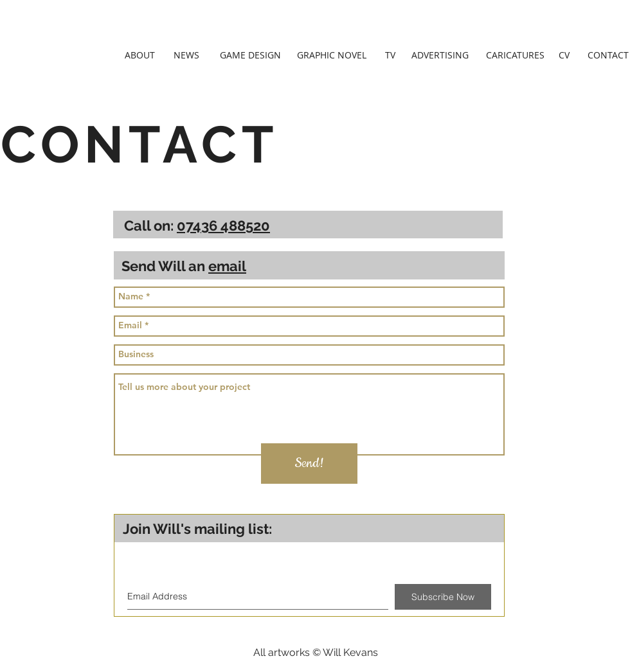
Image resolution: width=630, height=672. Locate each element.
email (227, 266)
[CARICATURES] (515, 55)
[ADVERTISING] (440, 55)
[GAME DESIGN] (250, 55)
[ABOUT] (140, 55)
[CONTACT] (608, 55)
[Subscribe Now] (443, 597)
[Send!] (309, 464)
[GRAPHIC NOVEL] (332, 55)
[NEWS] (186, 55)
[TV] (390, 55)
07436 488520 (223, 225)
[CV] (564, 55)
